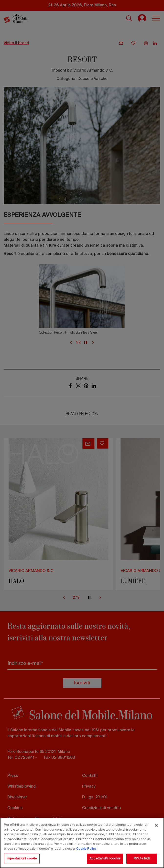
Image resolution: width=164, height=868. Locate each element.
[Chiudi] (156, 825)
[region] (82, 843)
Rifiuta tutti (142, 859)
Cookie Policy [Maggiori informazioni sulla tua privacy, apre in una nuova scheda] (86, 849)
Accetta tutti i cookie (105, 859)
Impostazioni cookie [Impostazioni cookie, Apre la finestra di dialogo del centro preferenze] (22, 859)
